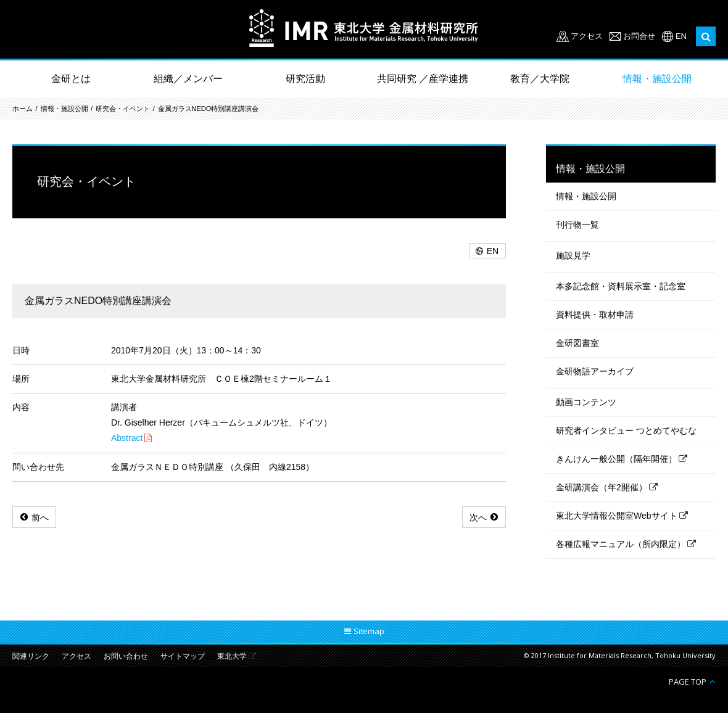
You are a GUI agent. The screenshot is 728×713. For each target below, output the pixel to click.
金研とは (71, 79)
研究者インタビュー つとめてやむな (626, 431)
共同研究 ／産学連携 (423, 79)
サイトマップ (183, 657)
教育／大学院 (540, 79)
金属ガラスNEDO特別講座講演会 (209, 109)
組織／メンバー (188, 79)
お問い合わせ (126, 657)
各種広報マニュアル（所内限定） (621, 544)
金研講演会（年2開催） (602, 487)
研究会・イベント (123, 109)
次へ (478, 517)
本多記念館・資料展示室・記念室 (621, 286)
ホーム (23, 109)
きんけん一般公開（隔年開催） (616, 459)
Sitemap (369, 631)
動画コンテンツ (586, 402)
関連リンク (31, 657)
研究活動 (305, 79)
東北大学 (232, 657)
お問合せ (639, 36)
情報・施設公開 (657, 79)
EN (681, 36)
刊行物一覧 (577, 225)
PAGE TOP (688, 681)
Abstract (127, 438)
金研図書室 (577, 343)
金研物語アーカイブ (595, 371)
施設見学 (573, 255)
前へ (40, 517)
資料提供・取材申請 (595, 315)
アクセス (587, 36)
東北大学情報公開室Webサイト (617, 516)
